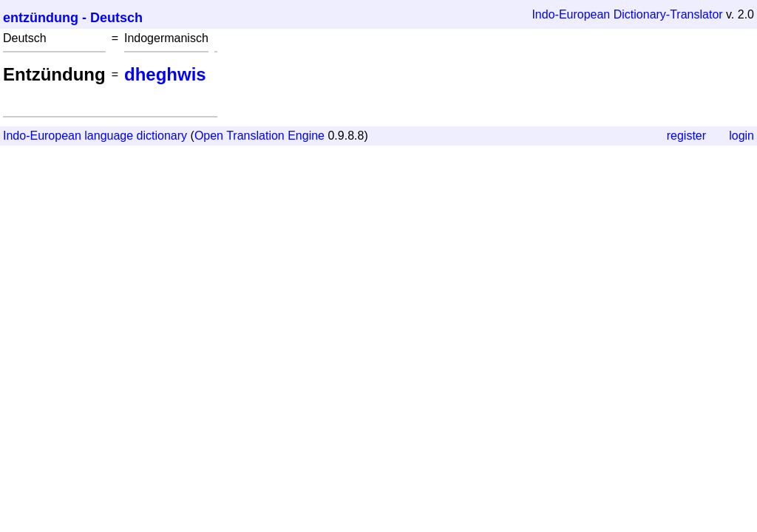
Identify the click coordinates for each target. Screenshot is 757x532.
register (686, 136)
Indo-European (571, 14)
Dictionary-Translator (668, 14)
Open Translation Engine (259, 136)
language (109, 136)
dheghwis (165, 74)
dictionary (162, 136)
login (741, 136)
